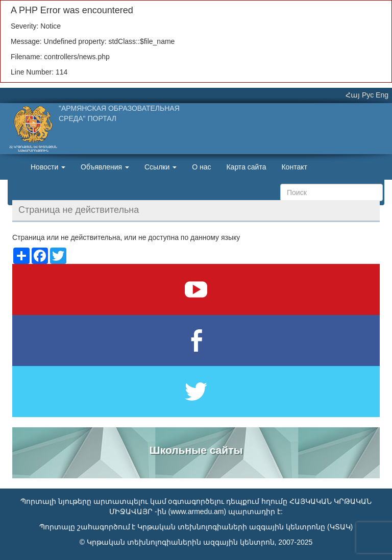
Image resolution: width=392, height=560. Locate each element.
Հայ (353, 95)
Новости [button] (48, 167)
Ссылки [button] (161, 167)
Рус (368, 95)
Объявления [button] (105, 167)
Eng (382, 95)
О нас (201, 167)
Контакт (294, 167)
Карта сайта (246, 167)
